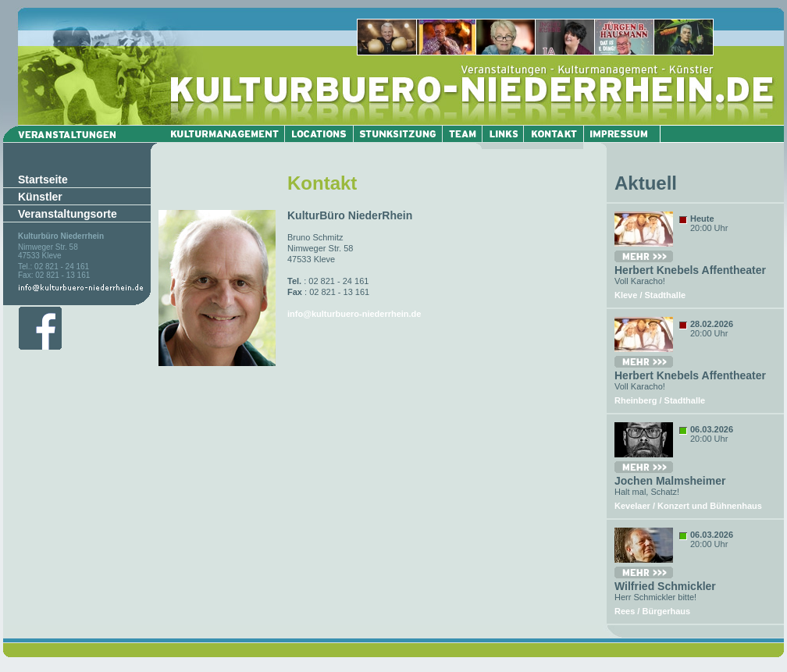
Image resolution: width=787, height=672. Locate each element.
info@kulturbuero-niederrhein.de (354, 314)
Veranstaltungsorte (68, 214)
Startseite (43, 180)
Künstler (40, 197)
